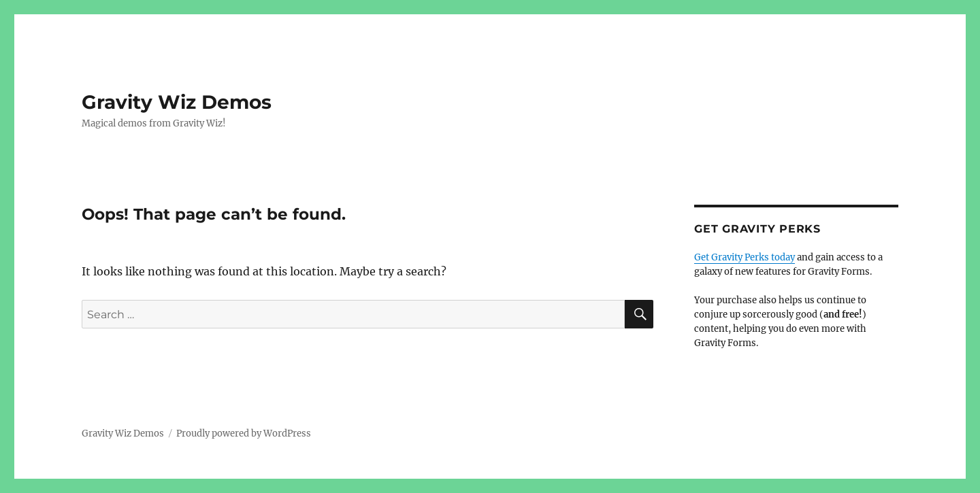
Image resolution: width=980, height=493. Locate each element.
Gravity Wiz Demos (177, 102)
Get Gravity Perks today (745, 257)
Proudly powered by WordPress (244, 434)
